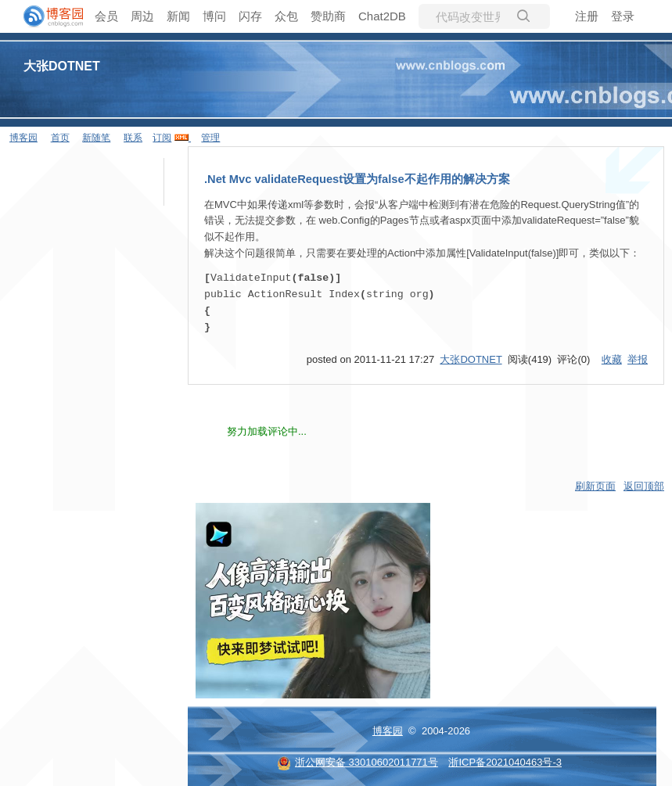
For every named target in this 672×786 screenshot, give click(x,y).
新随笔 (96, 138)
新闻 (178, 16)
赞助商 (328, 16)
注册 (587, 16)
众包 (286, 16)
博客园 (23, 138)
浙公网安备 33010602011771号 (358, 761)
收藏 (612, 358)
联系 (133, 138)
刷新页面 (595, 485)
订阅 (162, 138)
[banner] (47, 16)
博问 (214, 16)
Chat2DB (382, 16)
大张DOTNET (62, 66)
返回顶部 (644, 485)
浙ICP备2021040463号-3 (505, 761)
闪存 (250, 16)
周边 (142, 16)
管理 (210, 138)
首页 (60, 138)
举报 (638, 358)
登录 (623, 16)
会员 (106, 16)
